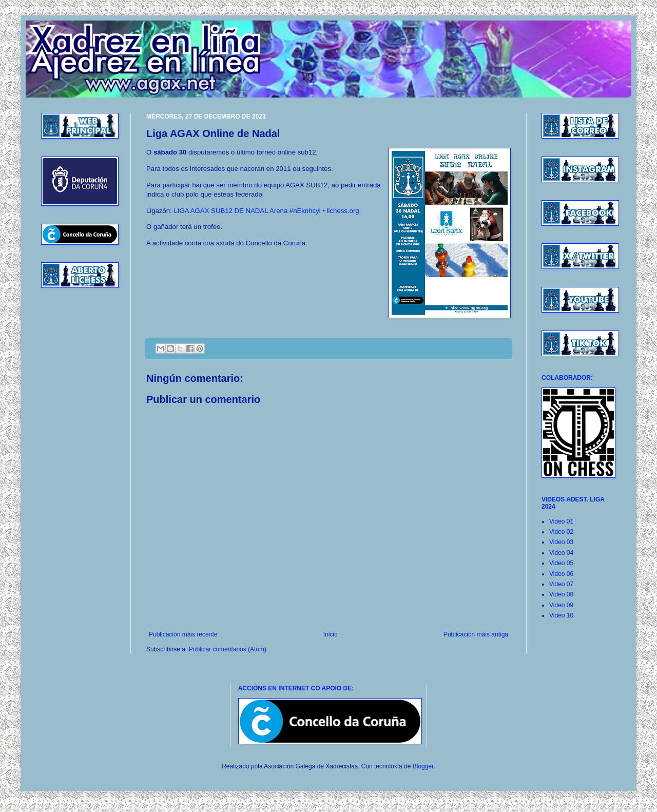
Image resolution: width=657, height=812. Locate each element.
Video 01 (561, 521)
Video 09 (561, 605)
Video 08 (561, 594)
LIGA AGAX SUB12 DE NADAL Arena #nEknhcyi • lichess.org (267, 211)
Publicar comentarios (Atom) (228, 649)
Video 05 (561, 563)
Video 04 (561, 553)
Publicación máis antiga (476, 634)
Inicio (331, 634)
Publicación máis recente (183, 634)
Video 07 (561, 584)
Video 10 (561, 615)
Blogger (423, 766)
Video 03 (561, 542)
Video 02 (561, 532)
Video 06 (561, 574)
